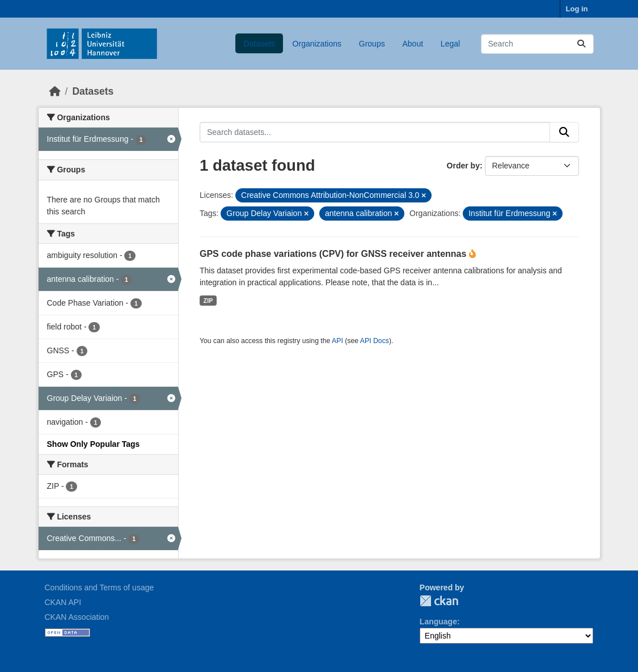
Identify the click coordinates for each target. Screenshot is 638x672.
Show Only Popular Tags (94, 444)
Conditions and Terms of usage (100, 588)
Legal (450, 44)
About (413, 44)
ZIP (208, 301)
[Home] (55, 91)
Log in (577, 9)
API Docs (375, 341)
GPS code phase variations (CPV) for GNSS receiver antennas (334, 254)
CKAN (439, 601)
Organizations (317, 44)
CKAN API (63, 602)
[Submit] (581, 44)
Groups (372, 44)
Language (438, 622)
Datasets (259, 44)
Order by (463, 166)
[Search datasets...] (537, 44)
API (337, 341)
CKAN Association (77, 617)
